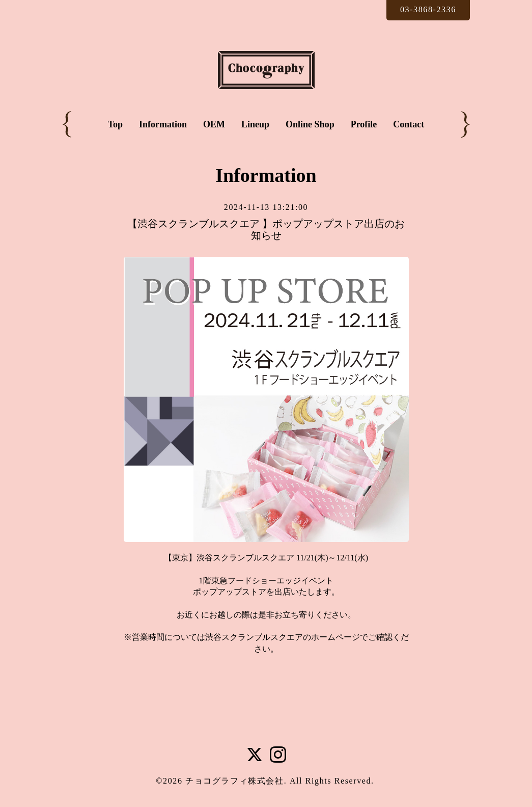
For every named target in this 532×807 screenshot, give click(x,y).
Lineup (255, 124)
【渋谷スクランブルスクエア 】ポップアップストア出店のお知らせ (266, 229)
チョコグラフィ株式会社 (235, 781)
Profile (364, 124)
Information (163, 124)
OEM (214, 124)
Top (115, 124)
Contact (409, 124)
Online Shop (310, 124)
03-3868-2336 (428, 9)
